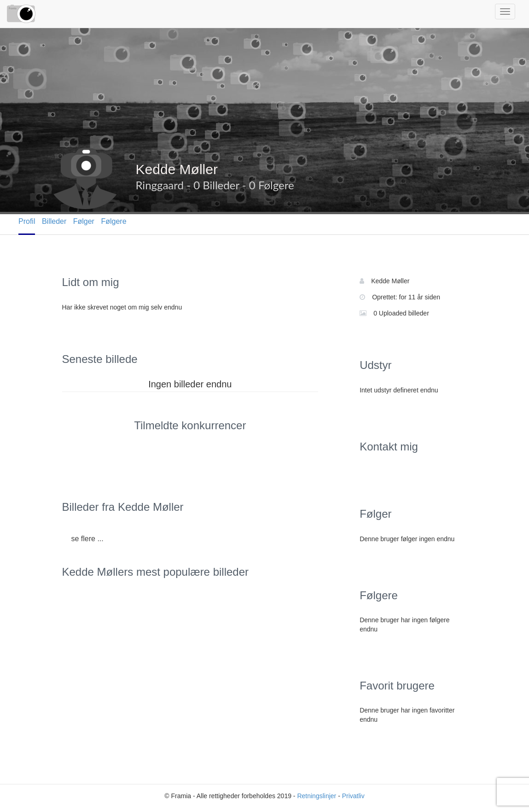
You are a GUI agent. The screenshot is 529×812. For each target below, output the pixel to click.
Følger (84, 221)
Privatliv (353, 796)
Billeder (54, 221)
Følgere (113, 221)
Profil (27, 221)
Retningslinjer (317, 796)
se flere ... (87, 539)
